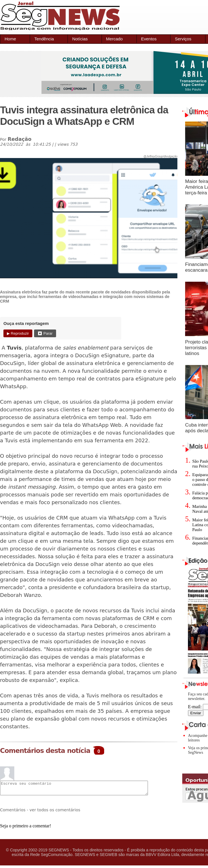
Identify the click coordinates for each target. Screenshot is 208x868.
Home (10, 39)
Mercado (114, 39)
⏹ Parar (45, 333)
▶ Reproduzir (18, 333)
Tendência (44, 39)
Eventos (149, 39)
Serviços (183, 39)
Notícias (80, 39)
